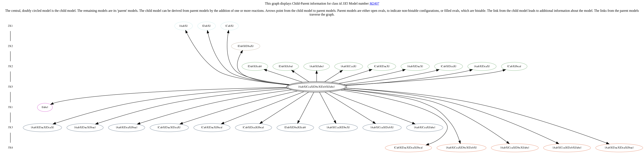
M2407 (374, 3)
